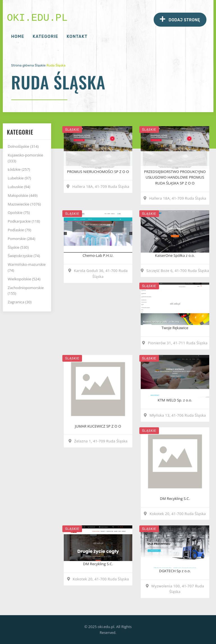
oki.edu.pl (37, 18)
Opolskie (19, 213)
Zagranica (20, 302)
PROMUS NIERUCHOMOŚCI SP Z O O (98, 172)
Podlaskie (20, 230)
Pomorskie (22, 239)
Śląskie (40, 65)
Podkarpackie (24, 221)
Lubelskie (20, 178)
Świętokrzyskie (24, 256)
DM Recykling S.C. (175, 498)
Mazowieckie (24, 204)
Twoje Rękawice (175, 328)
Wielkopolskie (24, 279)
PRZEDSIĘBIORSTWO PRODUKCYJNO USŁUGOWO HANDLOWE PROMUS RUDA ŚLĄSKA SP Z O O (175, 177)
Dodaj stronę (180, 19)
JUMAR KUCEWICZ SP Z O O (98, 426)
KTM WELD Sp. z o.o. (175, 400)
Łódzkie (19, 169)
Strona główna (23, 65)
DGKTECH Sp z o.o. (175, 571)
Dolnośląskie (23, 146)
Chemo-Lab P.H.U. (98, 255)
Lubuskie (19, 187)
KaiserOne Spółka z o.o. (175, 255)
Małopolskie (23, 195)
